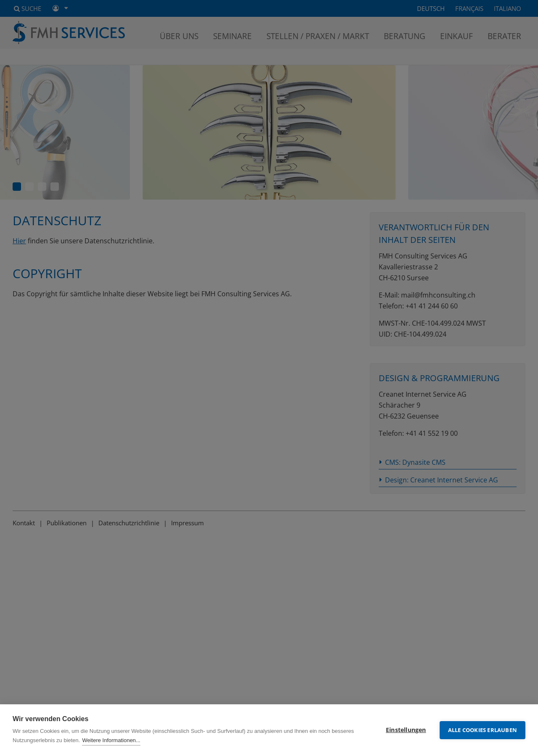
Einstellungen (406, 730)
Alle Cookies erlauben (483, 730)
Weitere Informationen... (111, 740)
